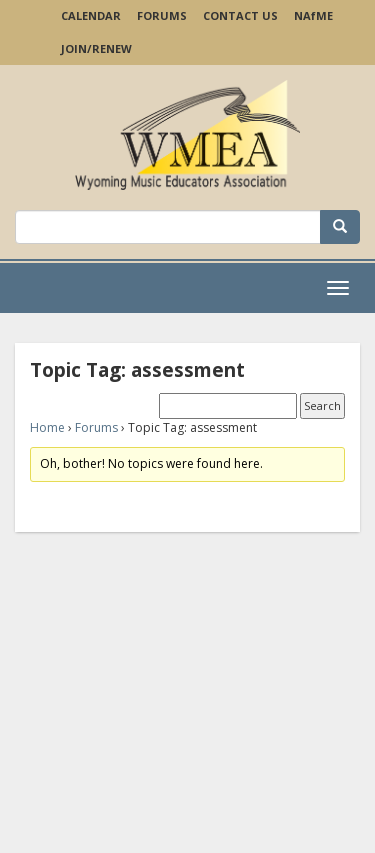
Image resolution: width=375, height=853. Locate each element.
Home (47, 427)
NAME (313, 15)
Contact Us (240, 15)
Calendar (91, 15)
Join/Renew (96, 48)
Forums (162, 15)
